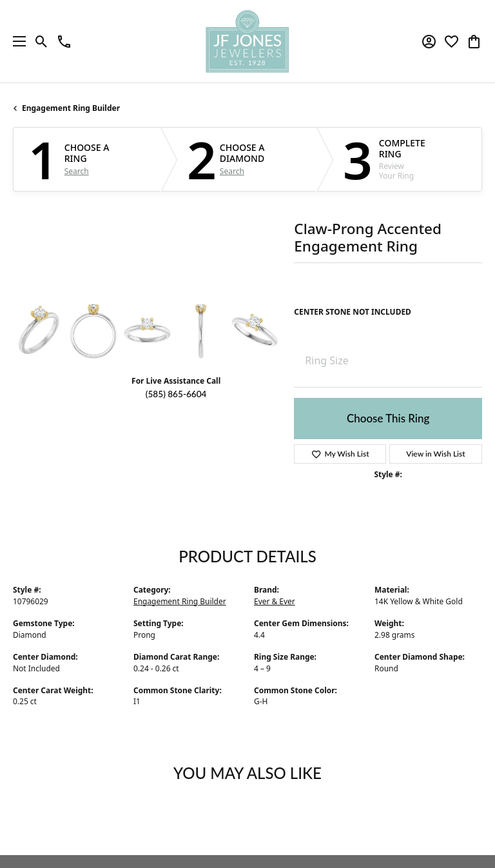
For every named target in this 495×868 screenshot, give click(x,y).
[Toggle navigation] (16, 41)
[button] (42, 41)
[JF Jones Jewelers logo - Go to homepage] (247, 41)
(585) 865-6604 (176, 394)
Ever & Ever (275, 601)
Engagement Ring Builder (71, 108)
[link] (64, 41)
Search (77, 172)
